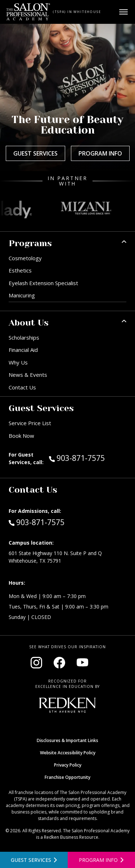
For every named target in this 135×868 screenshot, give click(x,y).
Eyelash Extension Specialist (43, 283)
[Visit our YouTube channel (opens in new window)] (82, 663)
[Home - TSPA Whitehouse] (28, 12)
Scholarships (24, 337)
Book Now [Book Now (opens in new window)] (21, 436)
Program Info (100, 153)
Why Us (18, 362)
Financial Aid (23, 350)
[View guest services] (34, 860)
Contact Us (22, 387)
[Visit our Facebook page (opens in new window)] (59, 663)
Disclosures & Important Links (67, 740)
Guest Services (35, 153)
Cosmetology (25, 258)
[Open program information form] (102, 860)
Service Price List (30, 423)
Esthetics (20, 270)
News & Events (28, 375)
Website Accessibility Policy (68, 753)
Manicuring (22, 295)
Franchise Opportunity (67, 777)
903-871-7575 (88, 458)
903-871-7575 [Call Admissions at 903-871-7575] (37, 522)
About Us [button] (29, 323)
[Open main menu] (123, 12)
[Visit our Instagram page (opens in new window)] (36, 663)
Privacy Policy (68, 765)
